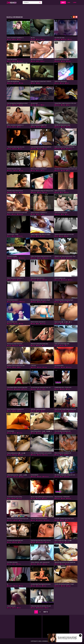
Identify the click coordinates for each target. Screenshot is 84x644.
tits (43, 345)
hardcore (20, 61)
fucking (24, 389)
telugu (62, 324)
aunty (68, 324)
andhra (20, 455)
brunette (57, 39)
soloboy (15, 105)
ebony (61, 236)
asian (19, 39)
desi (14, 39)
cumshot (47, 520)
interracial (20, 214)
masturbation (40, 542)
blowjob (44, 498)
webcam (64, 39)
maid (42, 105)
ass (62, 214)
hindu (14, 214)
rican (68, 389)
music (62, 520)
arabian (62, 389)
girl (68, 302)
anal (56, 236)
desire (33, 61)
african (39, 345)
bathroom (20, 236)
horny (70, 39)
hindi (62, 564)
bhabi (14, 498)
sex (38, 236)
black (43, 39)
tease (20, 149)
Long (75, 2)
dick (38, 39)
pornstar (43, 324)
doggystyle (17, 389)
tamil (57, 345)
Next (46, 612)
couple (43, 236)
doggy (68, 61)
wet (38, 61)
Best (63, 2)
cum (67, 214)
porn (14, 433)
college (67, 477)
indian (9, 39)
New (69, 2)
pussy (62, 83)
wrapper (44, 127)
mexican (22, 302)
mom (67, 83)
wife (9, 214)
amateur (57, 61)
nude (19, 608)
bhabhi (15, 149)
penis (21, 105)
